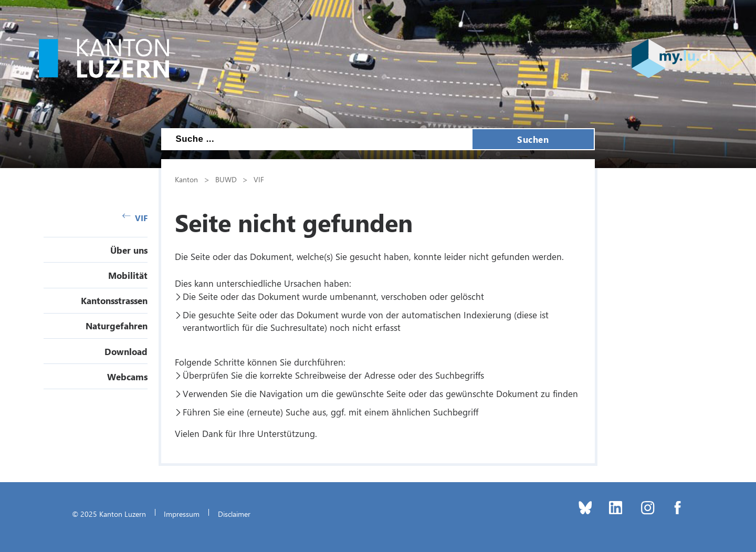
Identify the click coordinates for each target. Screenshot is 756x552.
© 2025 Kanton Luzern (109, 514)
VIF (135, 218)
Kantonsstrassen (114, 300)
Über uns (129, 250)
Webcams (127, 377)
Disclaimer (234, 514)
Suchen (533, 139)
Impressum (182, 514)
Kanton (186, 179)
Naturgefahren (117, 326)
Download (126, 351)
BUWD (226, 179)
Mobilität (128, 275)
